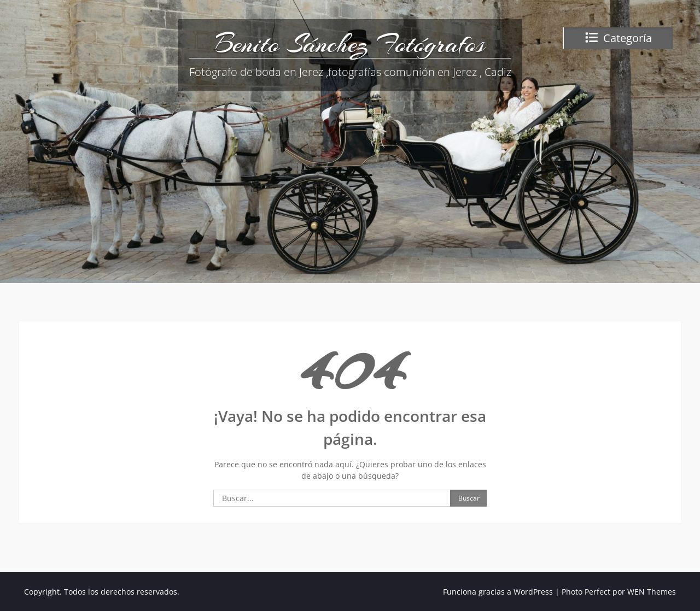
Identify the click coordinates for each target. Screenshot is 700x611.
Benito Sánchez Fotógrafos (350, 44)
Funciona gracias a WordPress (498, 592)
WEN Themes (652, 592)
